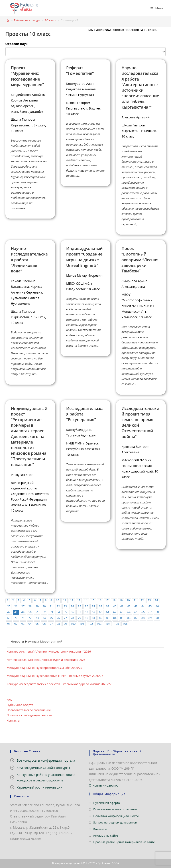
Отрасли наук (17, 44)
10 (57, 600)
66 (143, 612)
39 (108, 606)
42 (129, 606)
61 (108, 612)
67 (150, 612)
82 (101, 618)
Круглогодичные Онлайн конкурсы (43, 768)
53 (51, 612)
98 (58, 624)
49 (23, 612)
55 (65, 612)
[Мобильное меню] (156, 8)
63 (122, 612)
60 (101, 612)
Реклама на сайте (106, 836)
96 (44, 624)
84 (115, 618)
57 (79, 612)
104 (108, 624)
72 (30, 618)
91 (9, 624)
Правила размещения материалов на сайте (124, 842)
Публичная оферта (20, 705)
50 (30, 612)
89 (150, 618)
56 (72, 612)
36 (86, 606)
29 (37, 606)
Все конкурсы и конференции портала (46, 760)
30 (44, 606)
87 (136, 618)
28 (30, 606)
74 (44, 618)
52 (44, 612)
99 (65, 624)
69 (9, 618)
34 (72, 606)
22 (142, 600)
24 (156, 600)
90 (157, 618)
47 (9, 612)
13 (79, 600)
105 (116, 624)
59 (94, 612)
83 (108, 618)
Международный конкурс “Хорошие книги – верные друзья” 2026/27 (55, 676)
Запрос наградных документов (115, 822)
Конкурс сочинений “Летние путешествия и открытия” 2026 (49, 651)
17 (107, 600)
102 (91, 624)
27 (23, 606)
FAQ (9, 700)
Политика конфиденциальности (29, 715)
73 (37, 618)
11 (65, 600)
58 (86, 612)
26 (16, 606)
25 (9, 606)
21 (135, 600)
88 (143, 618)
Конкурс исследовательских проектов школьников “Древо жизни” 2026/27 (59, 684)
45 (150, 606)
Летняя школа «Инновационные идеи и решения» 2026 (46, 660)
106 (125, 624)
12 (71, 600)
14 (86, 600)
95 (37, 624)
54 (58, 612)
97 (51, 624)
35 (79, 606)
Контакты (13, 720)
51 (37, 612)
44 (143, 606)
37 (94, 606)
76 (58, 618)
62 (115, 612)
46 (157, 606)
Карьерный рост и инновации (40, 787)
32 (58, 606)
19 (121, 600)
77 (65, 618)
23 (149, 600)
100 (73, 624)
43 (136, 606)
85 (122, 618)
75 (51, 618)
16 (100, 600)
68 (157, 612)
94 (30, 624)
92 (16, 624)
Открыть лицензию (104, 785)
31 (51, 606)
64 (129, 612)
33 (65, 606)
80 (86, 618)
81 (94, 618)
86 (129, 618)
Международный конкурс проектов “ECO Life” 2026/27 (45, 668)
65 (136, 612)
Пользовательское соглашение (29, 710)
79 (79, 618)
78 (72, 618)
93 (23, 624)
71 (23, 618)
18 (114, 600)
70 (16, 618)
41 (122, 606)
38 (101, 606)
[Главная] (8, 20)
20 (128, 600)
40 (115, 606)
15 (93, 600)
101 (82, 624)
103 (99, 624)
